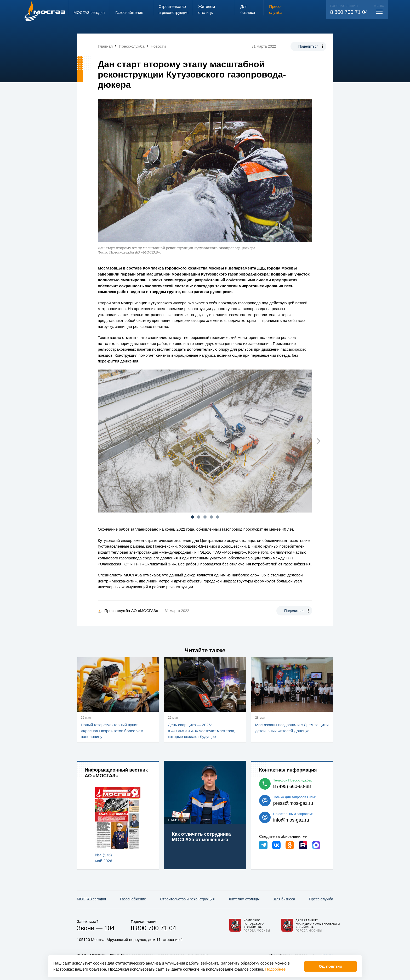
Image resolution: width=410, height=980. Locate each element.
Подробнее (275, 969)
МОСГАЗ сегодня (91, 899)
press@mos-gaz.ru (293, 803)
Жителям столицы (244, 899)
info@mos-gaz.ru (291, 820)
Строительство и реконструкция (187, 899)
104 (109, 928)
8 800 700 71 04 (349, 12)
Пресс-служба (321, 899)
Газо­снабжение (133, 899)
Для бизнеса (284, 899)
